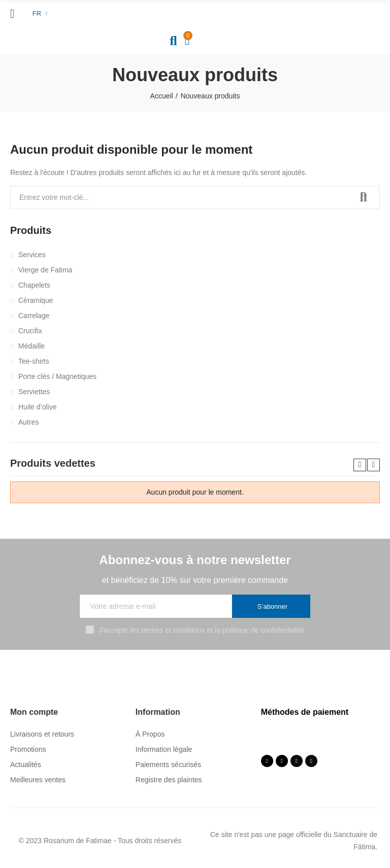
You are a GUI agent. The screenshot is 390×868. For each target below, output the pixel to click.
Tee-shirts (34, 361)
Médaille (31, 346)
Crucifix (30, 331)
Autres (28, 422)
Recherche (364, 197)
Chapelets (34, 285)
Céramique (36, 300)
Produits (31, 230)
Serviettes (34, 392)
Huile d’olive (37, 407)
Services (32, 255)
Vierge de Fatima (45, 270)
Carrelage (34, 316)
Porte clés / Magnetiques (57, 376)
